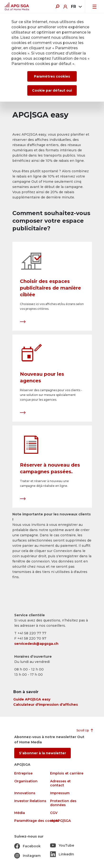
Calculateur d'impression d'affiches (46, 705)
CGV (54, 813)
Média (20, 813)
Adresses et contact (60, 783)
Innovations (25, 793)
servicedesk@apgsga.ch (36, 644)
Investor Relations (30, 801)
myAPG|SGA (60, 821)
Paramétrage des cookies (37, 821)
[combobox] (76, 7)
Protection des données (63, 803)
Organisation (26, 781)
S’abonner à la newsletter (43, 753)
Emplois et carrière (67, 773)
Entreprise (23, 773)
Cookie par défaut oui (52, 90)
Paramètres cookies (52, 76)
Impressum (60, 793)
